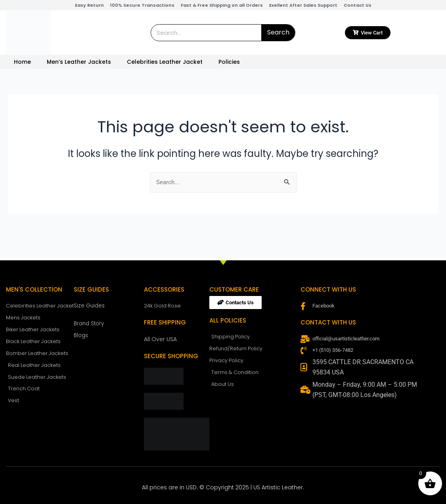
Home (22, 62)
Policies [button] (229, 62)
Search (278, 32)
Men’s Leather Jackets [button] (79, 62)
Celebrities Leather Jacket (165, 62)
